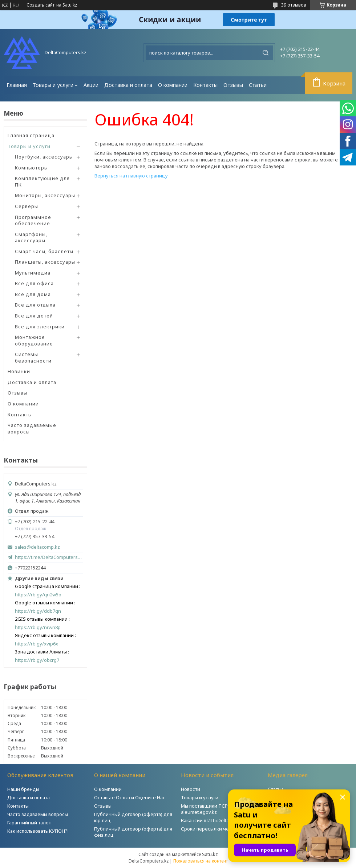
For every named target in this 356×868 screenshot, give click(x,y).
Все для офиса (34, 283)
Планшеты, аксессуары (45, 262)
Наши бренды (23, 789)
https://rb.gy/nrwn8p (38, 627)
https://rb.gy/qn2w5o (38, 595)
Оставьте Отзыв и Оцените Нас (130, 797)
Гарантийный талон (29, 823)
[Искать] (266, 53)
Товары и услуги (53, 85)
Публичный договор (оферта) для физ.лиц (133, 832)
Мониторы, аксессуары (45, 195)
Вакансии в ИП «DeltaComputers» (218, 820)
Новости (191, 789)
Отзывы (233, 85)
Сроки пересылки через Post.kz (218, 829)
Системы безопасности (33, 357)
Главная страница (31, 135)
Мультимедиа (33, 273)
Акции (91, 85)
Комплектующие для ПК (42, 181)
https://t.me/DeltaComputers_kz (49, 557)
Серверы (27, 206)
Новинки (19, 371)
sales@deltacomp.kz (37, 547)
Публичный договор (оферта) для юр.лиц (133, 817)
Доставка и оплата (128, 85)
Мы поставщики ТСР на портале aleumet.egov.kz (218, 809)
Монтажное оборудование (34, 340)
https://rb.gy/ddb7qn (38, 611)
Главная (17, 85)
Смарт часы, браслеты (44, 251)
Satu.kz (210, 854)
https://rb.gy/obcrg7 (37, 660)
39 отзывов (294, 5)
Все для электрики (40, 327)
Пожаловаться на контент (201, 861)
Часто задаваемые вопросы (32, 428)
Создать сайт (41, 5)
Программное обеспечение (33, 220)
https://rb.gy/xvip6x (37, 644)
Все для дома (33, 294)
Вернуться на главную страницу (131, 176)
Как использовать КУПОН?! (38, 831)
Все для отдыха (35, 305)
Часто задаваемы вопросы (38, 814)
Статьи (258, 85)
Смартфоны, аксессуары (31, 237)
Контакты (205, 85)
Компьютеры (31, 168)
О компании (173, 85)
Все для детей (34, 316)
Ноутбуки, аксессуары (44, 157)
